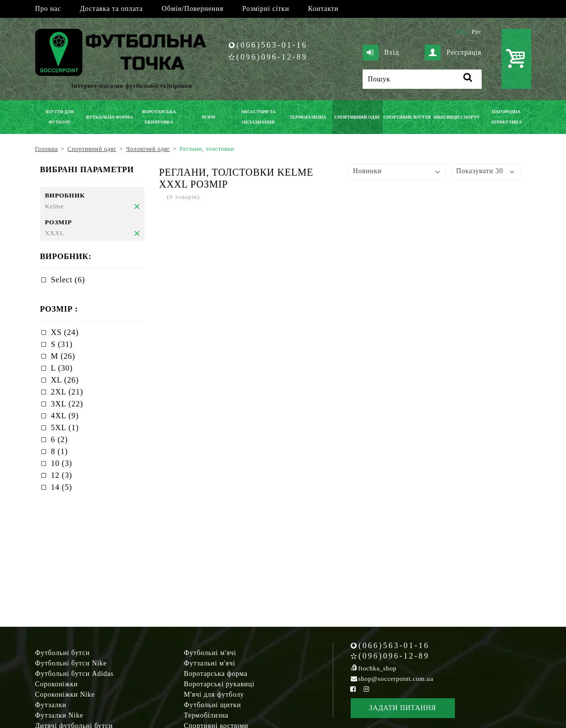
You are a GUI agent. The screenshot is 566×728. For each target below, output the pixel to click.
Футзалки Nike (59, 715)
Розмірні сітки (266, 9)
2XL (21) (67, 392)
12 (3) (62, 475)
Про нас (48, 9)
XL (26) (65, 380)
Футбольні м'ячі (210, 653)
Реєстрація (453, 53)
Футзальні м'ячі (210, 663)
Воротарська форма (216, 674)
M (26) (63, 356)
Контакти (323, 9)
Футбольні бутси (63, 653)
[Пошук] (422, 79)
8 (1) (60, 451)
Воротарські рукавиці (220, 684)
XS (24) (65, 332)
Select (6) (68, 280)
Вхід (381, 53)
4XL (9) (65, 416)
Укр (461, 32)
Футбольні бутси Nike (71, 663)
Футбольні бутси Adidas (75, 674)
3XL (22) (67, 404)
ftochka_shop (377, 668)
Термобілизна (206, 715)
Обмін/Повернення (192, 9)
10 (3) (62, 463)
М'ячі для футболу (214, 695)
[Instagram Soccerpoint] (367, 689)
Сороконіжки (57, 684)
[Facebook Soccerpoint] (353, 689)
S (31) (62, 344)
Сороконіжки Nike (65, 695)
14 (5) (62, 487)
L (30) (62, 368)
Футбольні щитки (213, 705)
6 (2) (60, 439)
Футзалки (51, 705)
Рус (477, 32)
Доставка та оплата (111, 9)
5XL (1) (65, 428)
